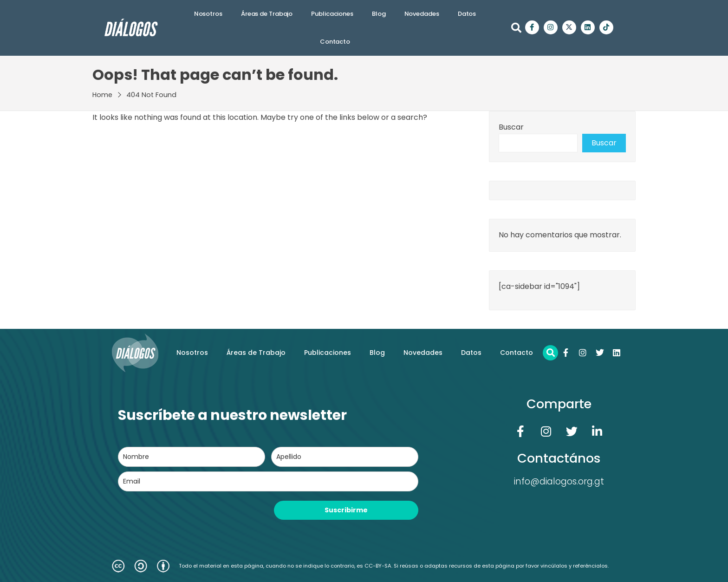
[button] (516, 28)
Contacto (335, 42)
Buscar (511, 127)
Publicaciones (332, 14)
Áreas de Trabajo (267, 14)
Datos (467, 14)
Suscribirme (346, 510)
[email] (268, 481)
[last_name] (345, 457)
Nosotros (208, 14)
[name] (192, 457)
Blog (379, 14)
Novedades (422, 14)
